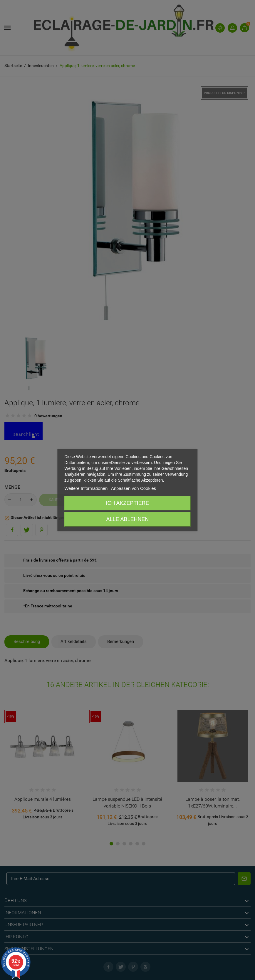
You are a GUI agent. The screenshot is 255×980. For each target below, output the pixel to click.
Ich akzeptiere (127, 503)
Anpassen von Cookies (134, 488)
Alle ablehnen (127, 519)
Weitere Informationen (86, 488)
